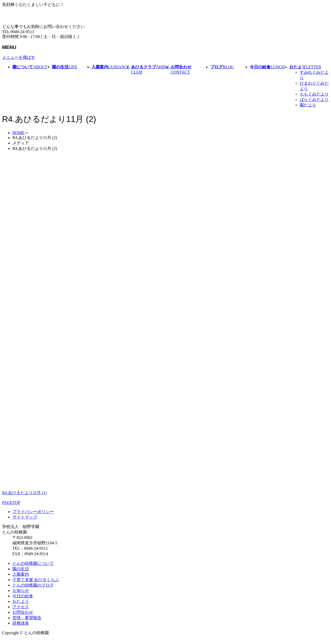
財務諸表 (21, 623)
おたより (21, 601)
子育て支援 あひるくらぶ (36, 580)
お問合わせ (23, 612)
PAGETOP (11, 503)
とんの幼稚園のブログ (33, 585)
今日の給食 (23, 596)
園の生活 (21, 569)
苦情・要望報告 (27, 618)
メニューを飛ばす (19, 57)
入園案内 (21, 574)
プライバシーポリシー (33, 512)
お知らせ (21, 591)
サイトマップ (25, 517)
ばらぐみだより (314, 100)
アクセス (21, 607)
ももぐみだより (314, 94)
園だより (308, 105)
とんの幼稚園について (33, 563)
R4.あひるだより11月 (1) (24, 493)
